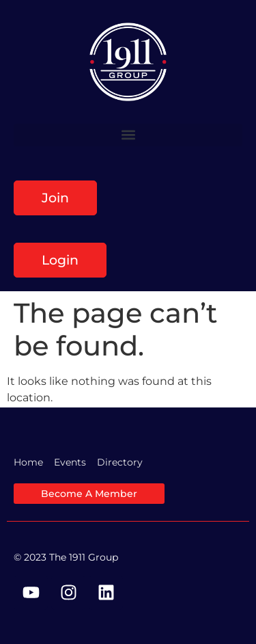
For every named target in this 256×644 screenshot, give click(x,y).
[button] (128, 135)
